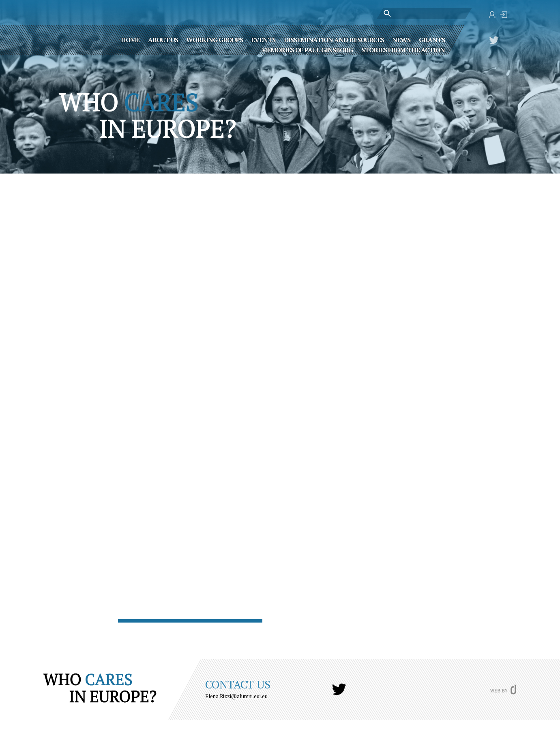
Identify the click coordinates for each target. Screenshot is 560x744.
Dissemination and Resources (334, 39)
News (401, 39)
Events (263, 39)
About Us (163, 39)
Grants (432, 39)
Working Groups (215, 39)
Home (130, 39)
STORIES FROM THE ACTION (403, 49)
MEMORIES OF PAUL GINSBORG (307, 49)
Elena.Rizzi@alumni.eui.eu (236, 696)
